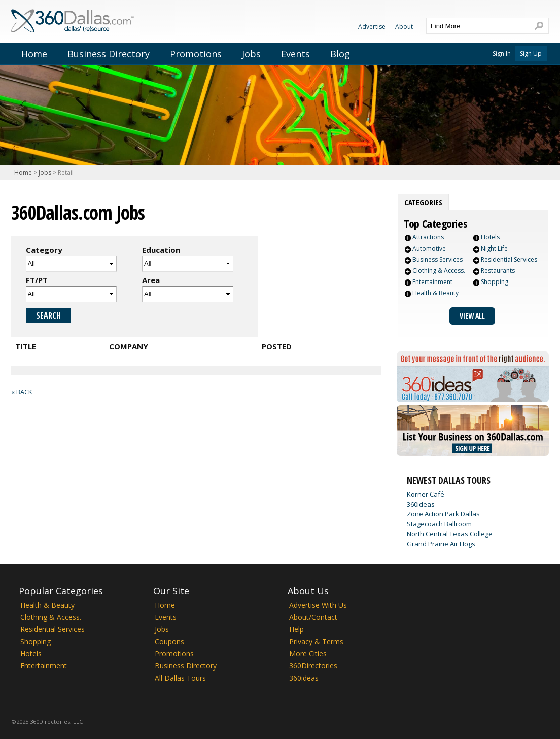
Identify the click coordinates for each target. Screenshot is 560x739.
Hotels (490, 237)
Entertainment (432, 282)
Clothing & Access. (439, 271)
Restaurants (498, 271)
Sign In (502, 54)
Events (295, 54)
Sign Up (531, 54)
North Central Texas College (450, 534)
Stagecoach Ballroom (439, 524)
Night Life (494, 248)
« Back (22, 392)
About (404, 27)
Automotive (429, 248)
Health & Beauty (435, 293)
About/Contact (313, 617)
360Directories (313, 666)
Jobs (251, 54)
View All (472, 316)
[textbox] (477, 26)
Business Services (437, 259)
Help (296, 629)
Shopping (495, 282)
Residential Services (509, 259)
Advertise (372, 27)
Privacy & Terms (316, 641)
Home (34, 54)
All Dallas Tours (180, 678)
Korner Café (426, 494)
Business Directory (109, 54)
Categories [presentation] (423, 202)
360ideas (421, 504)
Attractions (428, 237)
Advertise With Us (318, 605)
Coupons (169, 641)
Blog (340, 54)
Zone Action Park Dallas (443, 514)
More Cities (308, 654)
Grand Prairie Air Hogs (441, 544)
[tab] (423, 202)
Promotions (196, 54)
